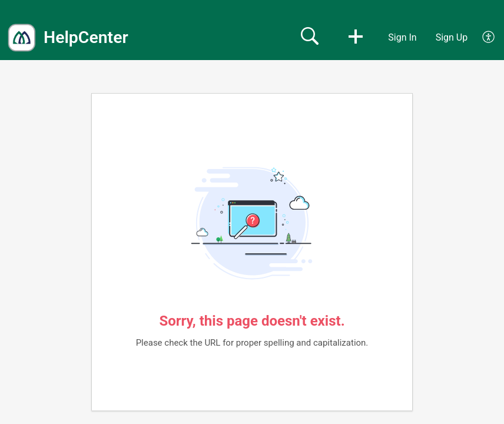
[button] (356, 38)
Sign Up (452, 37)
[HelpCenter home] (22, 38)
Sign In (402, 37)
